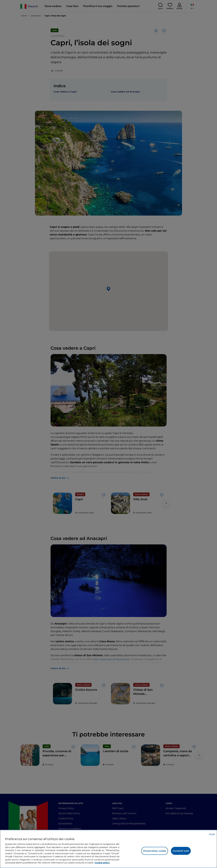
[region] (108, 849)
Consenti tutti (181, 851)
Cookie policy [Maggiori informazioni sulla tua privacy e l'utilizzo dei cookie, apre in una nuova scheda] (102, 863)
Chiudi (212, 834)
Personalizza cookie (155, 851)
